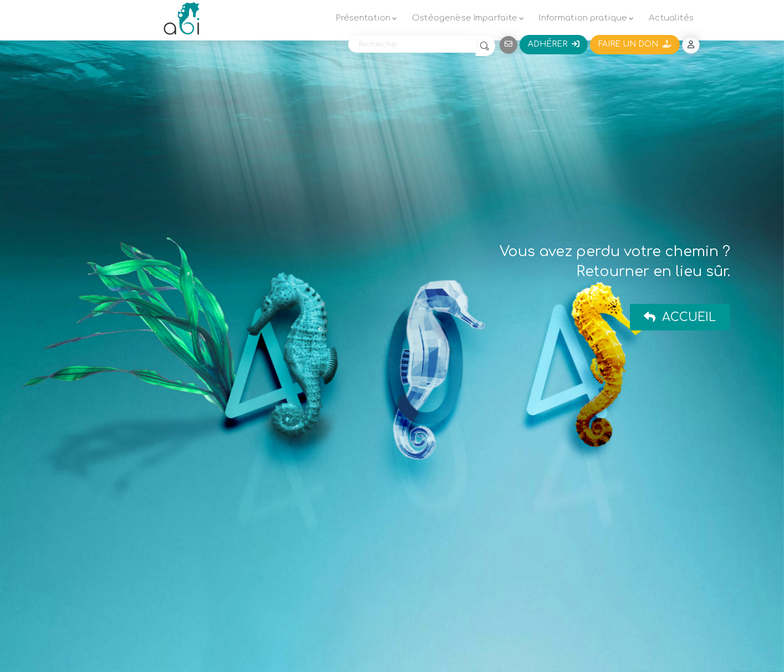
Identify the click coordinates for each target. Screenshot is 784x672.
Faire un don (635, 44)
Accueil (680, 317)
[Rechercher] (412, 44)
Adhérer (554, 44)
